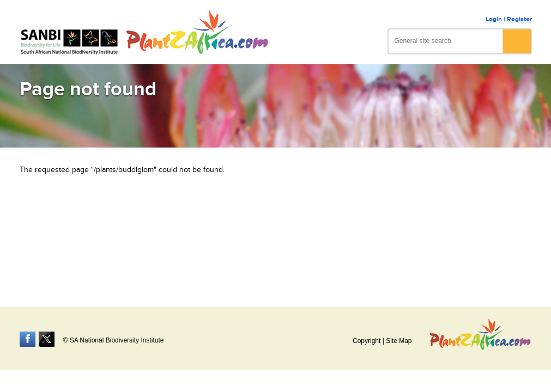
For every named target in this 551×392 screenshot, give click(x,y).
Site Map (399, 341)
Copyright (367, 341)
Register (519, 19)
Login (494, 19)
